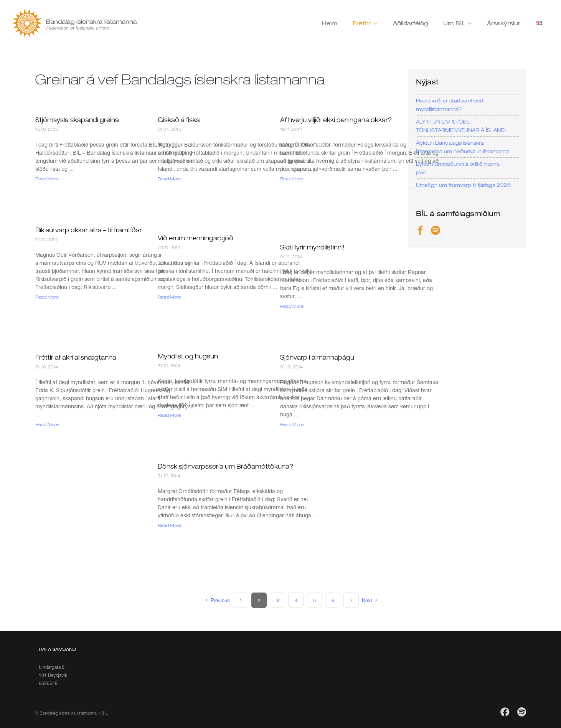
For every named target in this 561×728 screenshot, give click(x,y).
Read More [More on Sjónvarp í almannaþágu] (292, 424)
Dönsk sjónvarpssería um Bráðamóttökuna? (225, 466)
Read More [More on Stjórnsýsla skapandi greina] (47, 179)
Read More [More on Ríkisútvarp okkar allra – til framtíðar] (47, 297)
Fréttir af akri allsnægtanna (76, 357)
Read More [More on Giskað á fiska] (169, 179)
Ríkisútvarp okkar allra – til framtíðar (89, 230)
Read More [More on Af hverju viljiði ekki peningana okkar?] (292, 179)
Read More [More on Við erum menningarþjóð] (169, 297)
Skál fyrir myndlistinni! (312, 247)
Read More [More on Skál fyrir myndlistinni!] (292, 306)
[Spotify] (436, 230)
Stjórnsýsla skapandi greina (77, 120)
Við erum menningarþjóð (196, 238)
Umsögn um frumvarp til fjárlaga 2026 (463, 185)
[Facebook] (421, 230)
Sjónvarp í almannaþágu (317, 357)
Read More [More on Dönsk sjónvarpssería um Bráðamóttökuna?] (169, 525)
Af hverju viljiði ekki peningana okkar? (336, 120)
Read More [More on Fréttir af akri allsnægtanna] (47, 424)
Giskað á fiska (179, 120)
